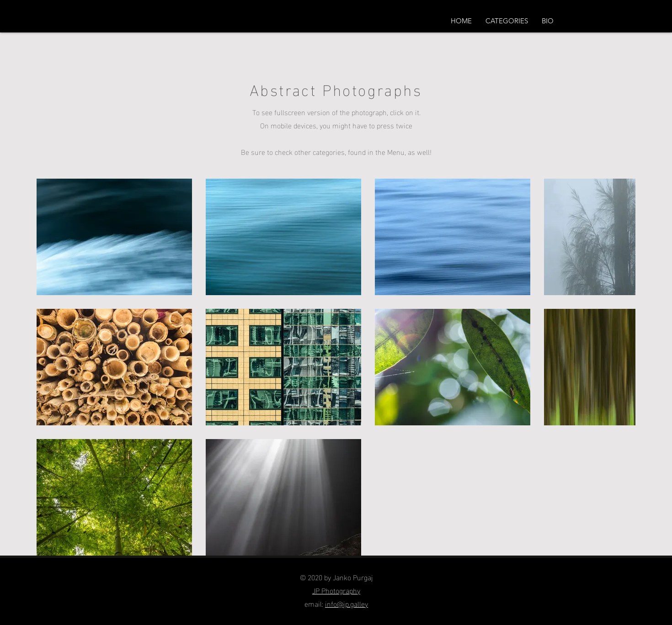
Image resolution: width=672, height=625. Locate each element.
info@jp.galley (347, 603)
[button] (507, 21)
